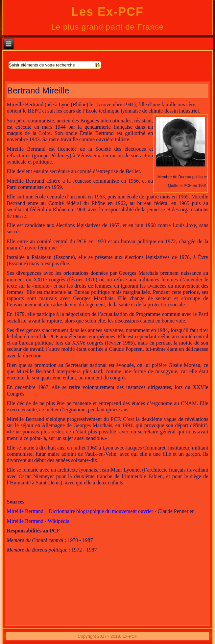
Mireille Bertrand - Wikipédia (38, 521)
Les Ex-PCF (107, 12)
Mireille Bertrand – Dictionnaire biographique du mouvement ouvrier (80, 511)
